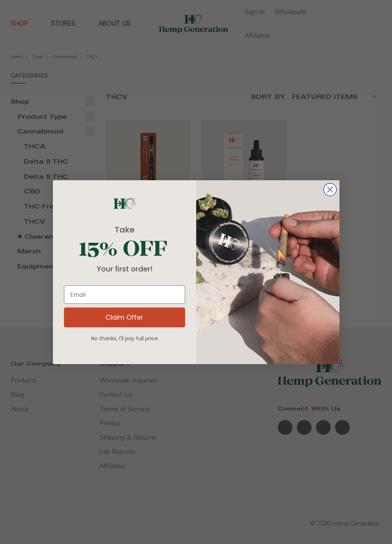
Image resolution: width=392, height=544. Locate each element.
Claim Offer (124, 317)
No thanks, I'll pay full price (125, 338)
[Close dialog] (330, 190)
